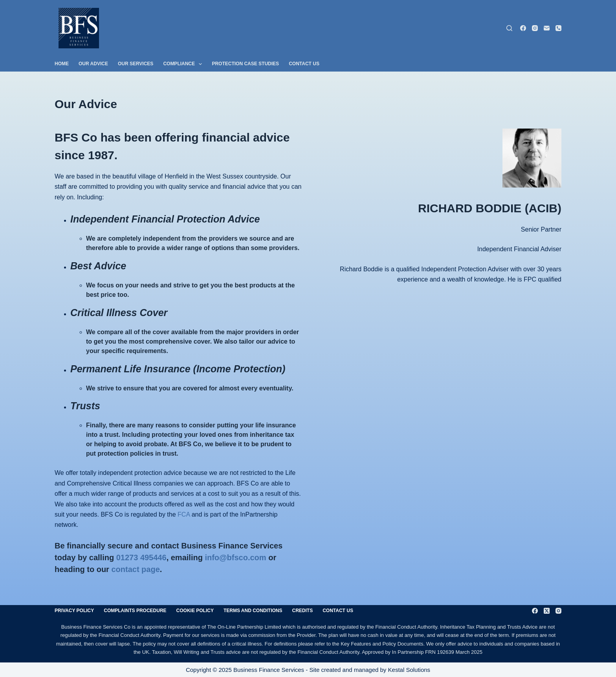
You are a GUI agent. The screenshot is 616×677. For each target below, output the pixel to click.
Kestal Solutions (409, 670)
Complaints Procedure (135, 611)
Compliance (184, 64)
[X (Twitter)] (547, 611)
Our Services (136, 64)
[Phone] (558, 28)
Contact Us (304, 64)
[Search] (509, 28)
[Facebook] (523, 28)
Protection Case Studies (245, 64)
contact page (135, 569)
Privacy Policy (74, 611)
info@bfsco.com (235, 557)
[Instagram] (535, 28)
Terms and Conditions (253, 611)
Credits (303, 611)
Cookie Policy (195, 611)
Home (62, 64)
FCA (184, 514)
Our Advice (93, 64)
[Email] (547, 28)
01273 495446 (141, 557)
